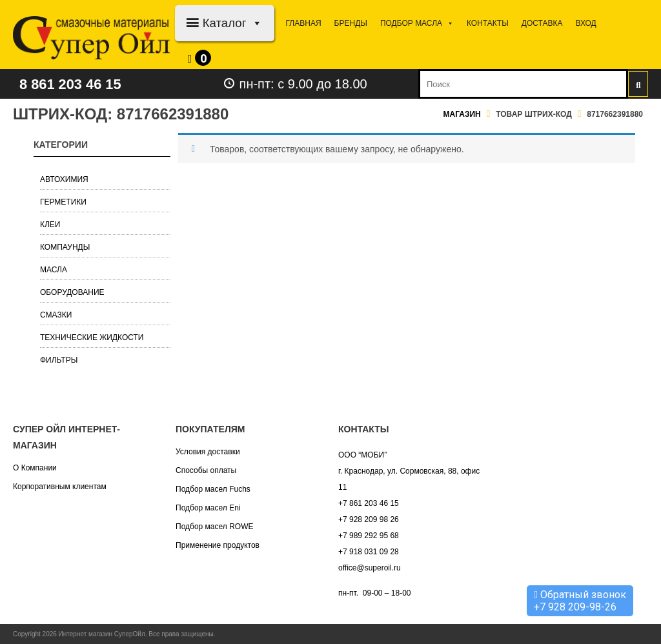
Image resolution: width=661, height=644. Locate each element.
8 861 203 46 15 (76, 84)
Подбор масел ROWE (214, 527)
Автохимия (64, 179)
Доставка (542, 23)
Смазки (56, 315)
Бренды (351, 23)
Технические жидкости (92, 337)
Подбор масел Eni (208, 508)
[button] (255, 23)
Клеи (50, 225)
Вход (585, 23)
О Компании (35, 468)
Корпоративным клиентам (60, 487)
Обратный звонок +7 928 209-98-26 (580, 601)
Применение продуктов (218, 545)
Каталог (233, 23)
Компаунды (65, 247)
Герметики (63, 202)
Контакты (488, 23)
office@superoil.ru (370, 568)
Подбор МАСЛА (417, 23)
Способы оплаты (206, 470)
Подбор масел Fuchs (213, 489)
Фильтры (59, 360)
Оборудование (72, 292)
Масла (54, 270)
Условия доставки (208, 452)
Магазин (462, 114)
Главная (304, 23)
